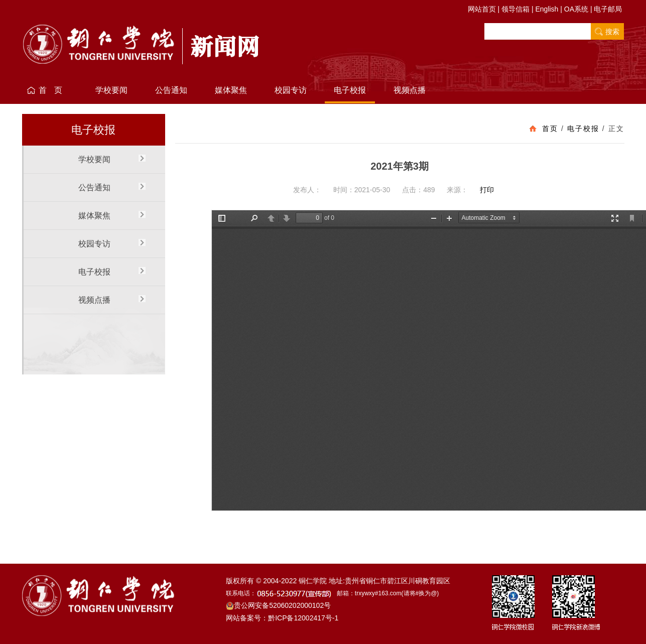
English (547, 9)
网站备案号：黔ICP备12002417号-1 (282, 618)
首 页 (51, 90)
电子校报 (350, 90)
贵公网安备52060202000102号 (278, 605)
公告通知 (171, 90)
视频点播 (410, 90)
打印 (487, 190)
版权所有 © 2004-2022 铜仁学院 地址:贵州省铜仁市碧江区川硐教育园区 (338, 581)
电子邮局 (608, 9)
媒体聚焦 (231, 90)
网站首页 (482, 9)
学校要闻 (111, 90)
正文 (616, 128)
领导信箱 (515, 9)
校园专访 (291, 90)
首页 (550, 128)
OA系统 (576, 9)
